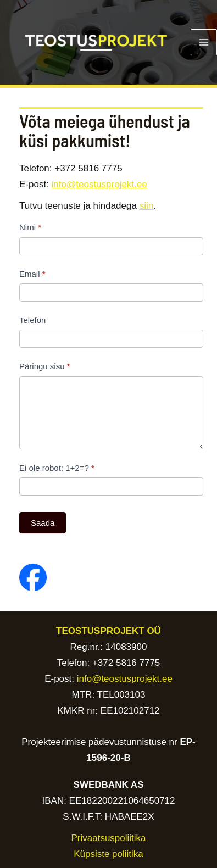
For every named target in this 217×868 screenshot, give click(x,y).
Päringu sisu (45, 366)
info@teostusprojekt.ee (99, 184)
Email (32, 274)
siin (147, 206)
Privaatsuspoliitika (108, 838)
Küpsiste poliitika (109, 854)
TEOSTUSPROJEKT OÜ (109, 631)
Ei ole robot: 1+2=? (57, 468)
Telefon (32, 320)
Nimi (30, 227)
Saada (43, 523)
